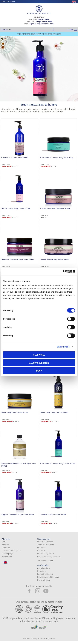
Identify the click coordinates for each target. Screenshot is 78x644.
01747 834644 (44, 19)
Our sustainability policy (11, 551)
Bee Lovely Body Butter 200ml (15, 413)
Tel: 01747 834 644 (45, 561)
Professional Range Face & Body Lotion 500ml (19, 465)
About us (5, 545)
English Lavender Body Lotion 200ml (18, 515)
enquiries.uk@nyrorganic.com (41, 24)
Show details (63, 347)
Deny (39, 371)
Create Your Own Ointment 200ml (55, 209)
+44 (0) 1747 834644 (44, 22)
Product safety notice (45, 554)
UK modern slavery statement (49, 557)
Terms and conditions (46, 545)
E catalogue (42, 571)
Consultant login (8, 2)
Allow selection (39, 363)
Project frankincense (45, 574)
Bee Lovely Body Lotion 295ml (54, 413)
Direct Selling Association (57, 618)
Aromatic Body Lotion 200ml (53, 515)
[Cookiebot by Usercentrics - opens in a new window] (63, 272)
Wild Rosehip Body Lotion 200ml (16, 209)
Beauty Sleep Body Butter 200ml (55, 260)
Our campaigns (7, 554)
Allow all (39, 355)
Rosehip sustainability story (48, 577)
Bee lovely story (44, 580)
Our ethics (6, 548)
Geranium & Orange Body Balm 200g (57, 158)
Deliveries (41, 548)
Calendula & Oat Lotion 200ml (15, 158)
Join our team (7, 557)
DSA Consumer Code (47, 621)
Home (4, 542)
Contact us (6, 30)
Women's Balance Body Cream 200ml (18, 260)
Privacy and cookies (45, 542)
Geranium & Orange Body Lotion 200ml (58, 464)
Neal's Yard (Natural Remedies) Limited (41, 639)
